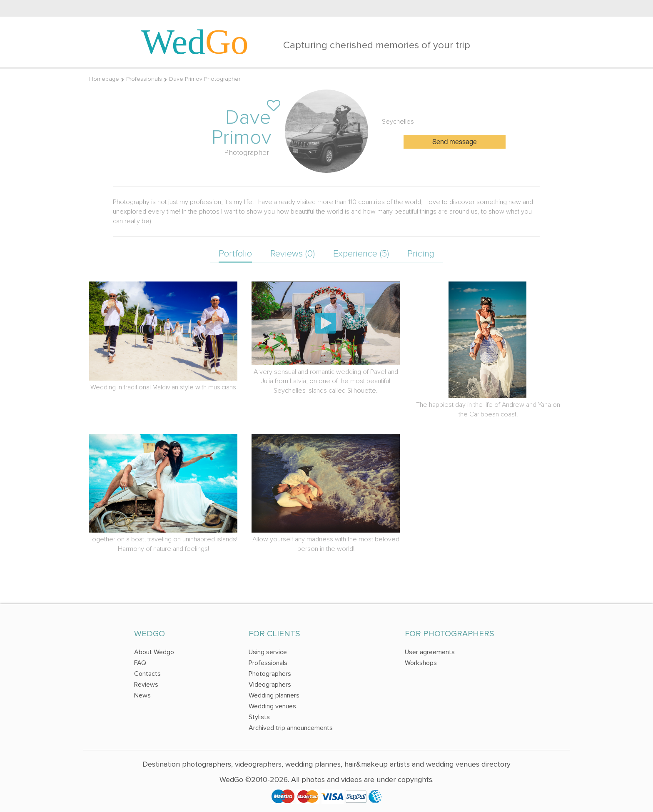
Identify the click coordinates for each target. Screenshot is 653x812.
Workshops (421, 663)
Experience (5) (361, 254)
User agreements (430, 652)
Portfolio (235, 254)
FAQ (140, 663)
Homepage (104, 79)
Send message (455, 142)
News (142, 695)
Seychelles (398, 122)
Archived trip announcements (291, 728)
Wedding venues (272, 706)
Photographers (270, 674)
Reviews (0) (293, 254)
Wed (195, 42)
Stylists (259, 717)
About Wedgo (154, 652)
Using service (268, 652)
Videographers (270, 685)
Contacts (147, 674)
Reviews (146, 685)
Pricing (421, 254)
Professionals (144, 79)
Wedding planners (274, 695)
